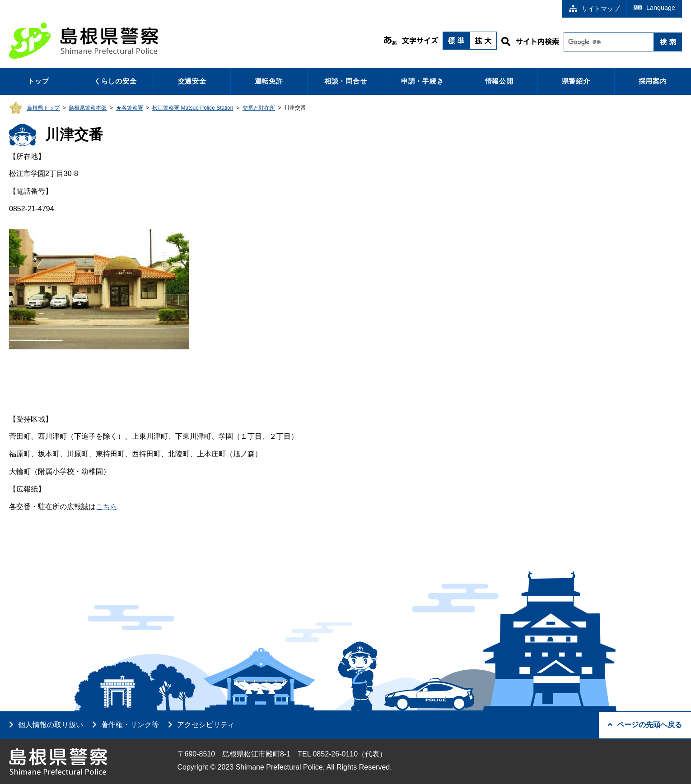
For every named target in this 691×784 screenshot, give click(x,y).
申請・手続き (423, 81)
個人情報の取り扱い (51, 725)
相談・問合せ (346, 81)
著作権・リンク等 (130, 725)
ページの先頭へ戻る (645, 725)
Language (654, 8)
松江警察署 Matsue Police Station (193, 108)
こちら (107, 507)
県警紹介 (576, 81)
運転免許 (269, 81)
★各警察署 (130, 108)
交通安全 (192, 81)
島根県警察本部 (88, 108)
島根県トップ (43, 108)
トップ (38, 81)
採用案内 (653, 81)
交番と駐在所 (259, 108)
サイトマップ (594, 9)
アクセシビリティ (206, 725)
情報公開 (499, 81)
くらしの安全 (115, 81)
